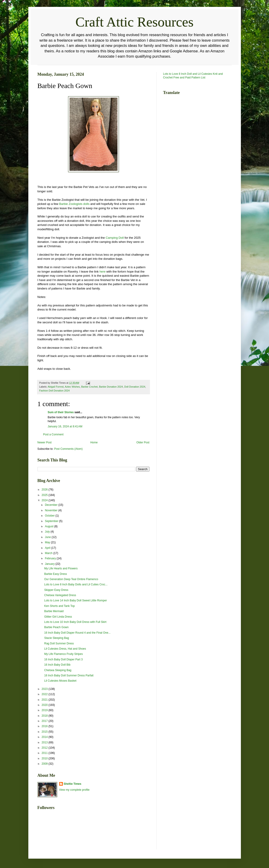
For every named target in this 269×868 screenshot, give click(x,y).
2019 (45, 710)
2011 (45, 753)
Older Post (143, 442)
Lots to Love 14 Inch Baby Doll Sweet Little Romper (75, 600)
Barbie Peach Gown (56, 627)
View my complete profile (74, 790)
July (48, 532)
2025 (45, 495)
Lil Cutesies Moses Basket (60, 681)
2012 (45, 748)
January (50, 564)
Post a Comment (53, 434)
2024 (45, 500)
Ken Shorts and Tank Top (59, 606)
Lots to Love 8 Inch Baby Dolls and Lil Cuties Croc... (76, 584)
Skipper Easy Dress (56, 590)
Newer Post (45, 442)
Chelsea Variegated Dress (60, 595)
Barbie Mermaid (54, 611)
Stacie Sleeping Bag (56, 638)
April (48, 548)
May (48, 542)
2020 (45, 705)
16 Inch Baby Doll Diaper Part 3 (63, 659)
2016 (45, 726)
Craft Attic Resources (134, 22)
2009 (45, 764)
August (49, 526)
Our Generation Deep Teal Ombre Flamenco (71, 579)
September (52, 521)
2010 (45, 758)
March (49, 553)
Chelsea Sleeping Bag (58, 670)
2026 (45, 490)
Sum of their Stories (61, 412)
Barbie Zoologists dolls (74, 204)
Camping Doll (115, 238)
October (50, 516)
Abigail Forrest (56, 387)
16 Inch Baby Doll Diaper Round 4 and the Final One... (77, 633)
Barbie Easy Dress (55, 574)
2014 (45, 737)
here (102, 272)
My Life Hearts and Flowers (61, 568)
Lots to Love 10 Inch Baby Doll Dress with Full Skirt (75, 622)
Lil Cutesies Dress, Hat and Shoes (65, 649)
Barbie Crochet (89, 387)
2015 (45, 732)
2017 (45, 721)
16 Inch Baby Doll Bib (57, 665)
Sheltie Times (73, 784)
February (51, 558)
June (48, 537)
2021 (45, 700)
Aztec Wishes (72, 387)
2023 (45, 689)
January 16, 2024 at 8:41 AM (65, 426)
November (52, 510)
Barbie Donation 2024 (111, 387)
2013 (45, 742)
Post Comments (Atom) (68, 449)
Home (94, 442)
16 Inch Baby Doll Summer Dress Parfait (69, 675)
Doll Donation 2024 (135, 387)
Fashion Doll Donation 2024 (55, 391)
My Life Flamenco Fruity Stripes (63, 654)
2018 (45, 716)
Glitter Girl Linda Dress (58, 617)
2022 (45, 694)
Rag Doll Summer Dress (59, 643)
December (52, 505)
